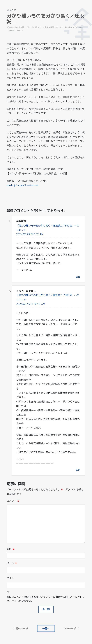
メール (12, 563)
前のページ (20, 628)
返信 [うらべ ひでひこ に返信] (78, 470)
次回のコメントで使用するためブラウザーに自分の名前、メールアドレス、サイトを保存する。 (46, 599)
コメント (13, 501)
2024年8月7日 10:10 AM (31, 304)
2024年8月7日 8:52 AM (30, 234)
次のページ (72, 628)
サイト (10, 578)
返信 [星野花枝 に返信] (78, 277)
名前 (11, 549)
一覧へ (46, 628)
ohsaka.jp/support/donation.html (22, 185)
